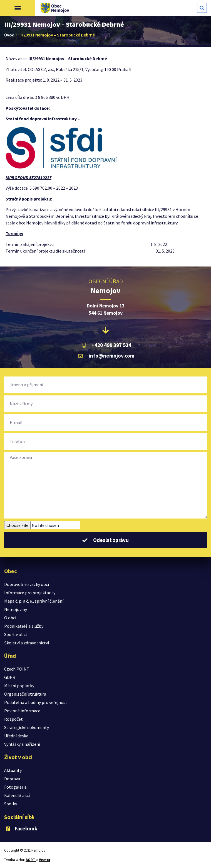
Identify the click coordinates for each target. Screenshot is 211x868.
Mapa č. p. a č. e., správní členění (34, 601)
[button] (18, 8)
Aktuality (13, 770)
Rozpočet (13, 719)
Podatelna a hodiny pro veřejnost (36, 702)
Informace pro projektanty (30, 593)
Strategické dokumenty (27, 727)
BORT (31, 860)
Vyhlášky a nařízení (22, 744)
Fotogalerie (15, 787)
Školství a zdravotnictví (27, 643)
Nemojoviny (16, 609)
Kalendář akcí (17, 795)
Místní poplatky (19, 686)
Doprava (12, 779)
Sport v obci (15, 634)
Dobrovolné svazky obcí (27, 584)
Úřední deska (16, 736)
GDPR (10, 677)
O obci (10, 618)
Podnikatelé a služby (24, 626)
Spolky (11, 804)
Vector (45, 860)
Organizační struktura (25, 694)
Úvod (9, 35)
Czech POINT (17, 669)
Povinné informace (22, 711)
